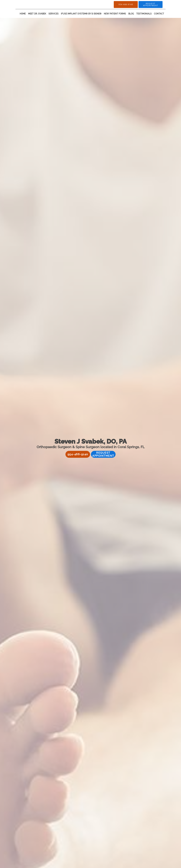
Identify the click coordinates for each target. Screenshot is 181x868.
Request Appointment (103, 454)
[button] (151, 5)
